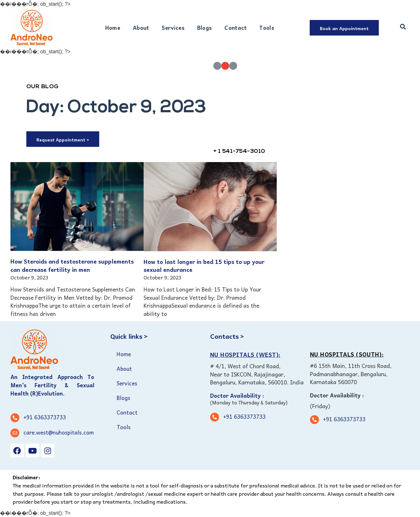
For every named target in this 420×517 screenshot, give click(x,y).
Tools (267, 28)
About (141, 28)
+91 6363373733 (45, 417)
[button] (344, 28)
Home (113, 28)
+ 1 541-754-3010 (239, 151)
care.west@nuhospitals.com (59, 432)
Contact (236, 28)
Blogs (205, 28)
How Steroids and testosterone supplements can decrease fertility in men (72, 265)
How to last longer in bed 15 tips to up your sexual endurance (204, 265)
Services (173, 28)
